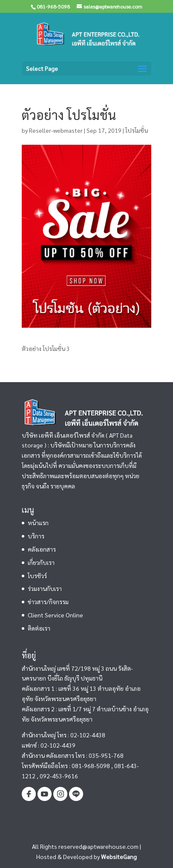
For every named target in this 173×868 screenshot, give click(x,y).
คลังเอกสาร (42, 549)
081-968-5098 (91, 766)
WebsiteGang (119, 856)
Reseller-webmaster (56, 130)
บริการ (36, 536)
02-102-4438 (88, 735)
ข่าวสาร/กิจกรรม (48, 602)
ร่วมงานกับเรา (45, 588)
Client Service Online (55, 615)
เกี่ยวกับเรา (41, 562)
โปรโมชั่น (137, 130)
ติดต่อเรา (39, 628)
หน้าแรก (38, 523)
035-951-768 (106, 755)
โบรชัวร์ (37, 576)
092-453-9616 (59, 776)
